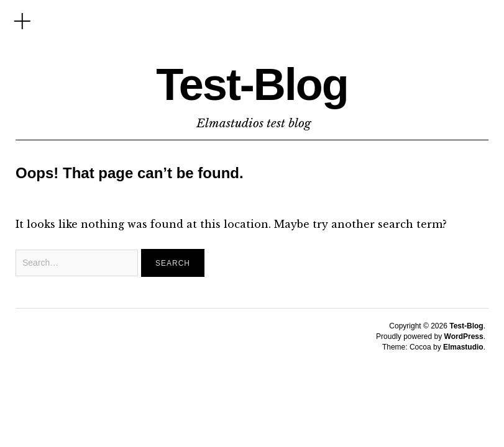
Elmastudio (463, 347)
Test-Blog (252, 84)
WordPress (464, 336)
